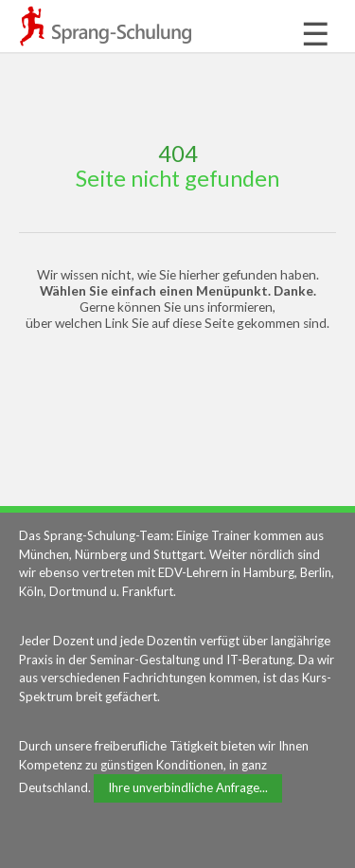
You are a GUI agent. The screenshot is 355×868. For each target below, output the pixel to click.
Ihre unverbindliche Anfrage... (188, 787)
